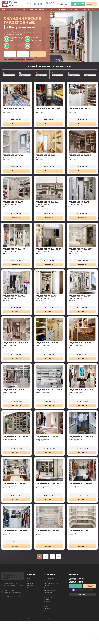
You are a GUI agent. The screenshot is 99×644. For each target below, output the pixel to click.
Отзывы (47, 599)
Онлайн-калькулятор (51, 590)
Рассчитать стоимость (90, 586)
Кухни (5, 9)
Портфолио (48, 592)
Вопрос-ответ (49, 597)
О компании (72, 9)
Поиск (28, 4)
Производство (49, 579)
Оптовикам (48, 609)
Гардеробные (44, 9)
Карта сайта (48, 611)
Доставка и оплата (58, 9)
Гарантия (47, 595)
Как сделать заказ (50, 581)
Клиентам (83, 9)
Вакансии (47, 606)
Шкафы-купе (13, 9)
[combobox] (9, 75)
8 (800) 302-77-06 (63, 3)
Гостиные (24, 9)
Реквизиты (48, 604)
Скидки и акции (49, 588)
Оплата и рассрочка (51, 583)
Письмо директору (82, 594)
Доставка (47, 586)
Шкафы (30, 581)
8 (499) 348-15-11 (62, 5)
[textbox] (9, 75)
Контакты (92, 9)
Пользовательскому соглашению (24, 59)
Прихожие (33, 9)
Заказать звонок (75, 586)
